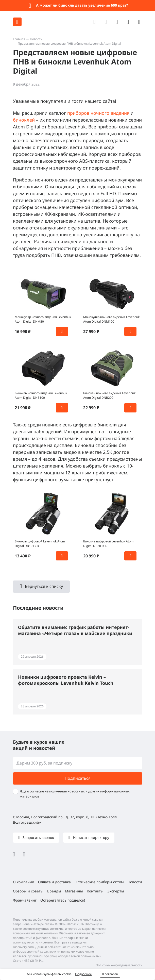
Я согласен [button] (110, 974)
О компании (24, 882)
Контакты (95, 891)
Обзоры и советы (28, 891)
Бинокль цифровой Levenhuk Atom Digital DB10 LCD (40, 544)
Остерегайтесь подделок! (63, 900)
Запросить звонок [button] (38, 837)
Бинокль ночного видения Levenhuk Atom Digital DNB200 (109, 395)
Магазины (74, 891)
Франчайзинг (25, 900)
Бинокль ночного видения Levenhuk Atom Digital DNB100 (41, 395)
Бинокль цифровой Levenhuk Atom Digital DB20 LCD (108, 544)
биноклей (24, 120)
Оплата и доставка (54, 882)
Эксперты (116, 891)
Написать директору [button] (91, 837)
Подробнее (83, 974)
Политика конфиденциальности (119, 965)
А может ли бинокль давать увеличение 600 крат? (82, 5)
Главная (19, 39)
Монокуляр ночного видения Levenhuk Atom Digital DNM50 (43, 319)
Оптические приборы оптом (99, 882)
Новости (36, 39)
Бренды (54, 891)
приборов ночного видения (98, 113)
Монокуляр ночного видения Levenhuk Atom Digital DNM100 (111, 319)
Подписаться (78, 778)
